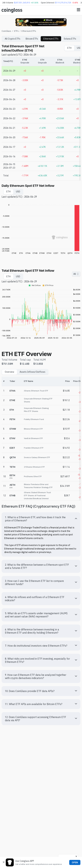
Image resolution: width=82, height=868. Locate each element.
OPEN (75, 862)
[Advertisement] (41, 849)
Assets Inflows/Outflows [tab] (32, 372)
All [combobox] (75, 274)
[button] (41, 519)
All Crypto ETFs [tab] (13, 39)
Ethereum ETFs (29, 31)
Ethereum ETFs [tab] (51, 39)
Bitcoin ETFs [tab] (32, 39)
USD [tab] (18, 192)
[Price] (62, 381)
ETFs (16, 31)
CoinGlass (6, 31)
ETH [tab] (69, 48)
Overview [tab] (9, 372)
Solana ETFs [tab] (70, 39)
